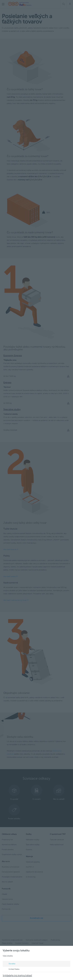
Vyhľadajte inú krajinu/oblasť (17, 976)
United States (12, 969)
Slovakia (10, 964)
